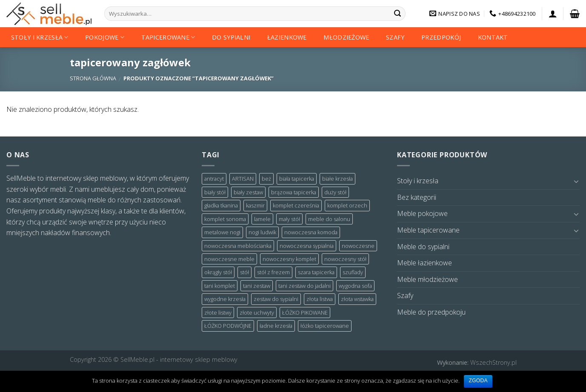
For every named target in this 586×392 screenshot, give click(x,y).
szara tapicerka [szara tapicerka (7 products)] (316, 272)
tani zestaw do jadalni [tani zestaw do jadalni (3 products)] (304, 286)
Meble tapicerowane (428, 230)
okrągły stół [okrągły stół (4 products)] (218, 272)
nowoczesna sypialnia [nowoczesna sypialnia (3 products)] (307, 246)
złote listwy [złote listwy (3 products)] (218, 312)
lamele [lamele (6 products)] (262, 219)
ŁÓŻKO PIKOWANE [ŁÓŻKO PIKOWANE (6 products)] (305, 312)
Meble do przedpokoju (431, 312)
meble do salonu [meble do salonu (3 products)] (329, 219)
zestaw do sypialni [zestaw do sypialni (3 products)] (276, 299)
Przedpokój (441, 37)
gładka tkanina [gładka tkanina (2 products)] (221, 205)
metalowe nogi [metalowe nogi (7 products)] (222, 232)
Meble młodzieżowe (427, 279)
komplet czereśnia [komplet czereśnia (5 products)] (296, 205)
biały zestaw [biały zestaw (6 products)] (248, 192)
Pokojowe (105, 37)
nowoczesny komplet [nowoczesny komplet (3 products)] (289, 259)
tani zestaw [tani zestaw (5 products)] (257, 286)
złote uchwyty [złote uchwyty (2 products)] (257, 312)
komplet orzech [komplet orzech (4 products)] (347, 205)
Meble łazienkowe (424, 263)
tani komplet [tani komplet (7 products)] (220, 286)
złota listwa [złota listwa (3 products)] (320, 299)
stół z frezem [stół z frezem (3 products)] (273, 272)
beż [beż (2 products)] (266, 179)
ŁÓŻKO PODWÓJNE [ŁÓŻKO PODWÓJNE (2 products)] (228, 326)
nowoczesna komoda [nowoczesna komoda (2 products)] (311, 232)
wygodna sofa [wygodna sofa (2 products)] (355, 286)
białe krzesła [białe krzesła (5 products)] (337, 179)
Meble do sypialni (423, 247)
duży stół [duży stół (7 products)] (335, 192)
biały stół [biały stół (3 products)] (215, 192)
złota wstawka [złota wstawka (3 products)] (357, 299)
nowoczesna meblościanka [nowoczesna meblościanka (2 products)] (238, 246)
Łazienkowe (287, 37)
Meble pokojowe (422, 213)
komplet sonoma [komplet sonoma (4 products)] (225, 219)
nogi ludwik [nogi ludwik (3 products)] (262, 232)
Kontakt (493, 37)
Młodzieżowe (346, 37)
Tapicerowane (168, 37)
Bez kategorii (417, 197)
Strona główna (93, 78)
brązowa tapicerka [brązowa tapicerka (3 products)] (294, 192)
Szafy (395, 37)
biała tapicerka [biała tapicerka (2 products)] (297, 179)
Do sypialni (231, 37)
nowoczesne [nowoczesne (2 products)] (358, 246)
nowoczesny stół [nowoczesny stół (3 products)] (345, 259)
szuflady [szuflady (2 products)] (353, 272)
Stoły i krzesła (40, 37)
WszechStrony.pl (493, 362)
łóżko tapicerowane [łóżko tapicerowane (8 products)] (325, 326)
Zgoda (478, 381)
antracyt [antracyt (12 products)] (214, 179)
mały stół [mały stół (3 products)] (289, 219)
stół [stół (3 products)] (244, 272)
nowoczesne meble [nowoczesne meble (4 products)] (229, 259)
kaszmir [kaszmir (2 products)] (255, 205)
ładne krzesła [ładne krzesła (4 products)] (276, 326)
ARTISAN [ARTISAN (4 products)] (243, 179)
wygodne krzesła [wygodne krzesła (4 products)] (225, 299)
